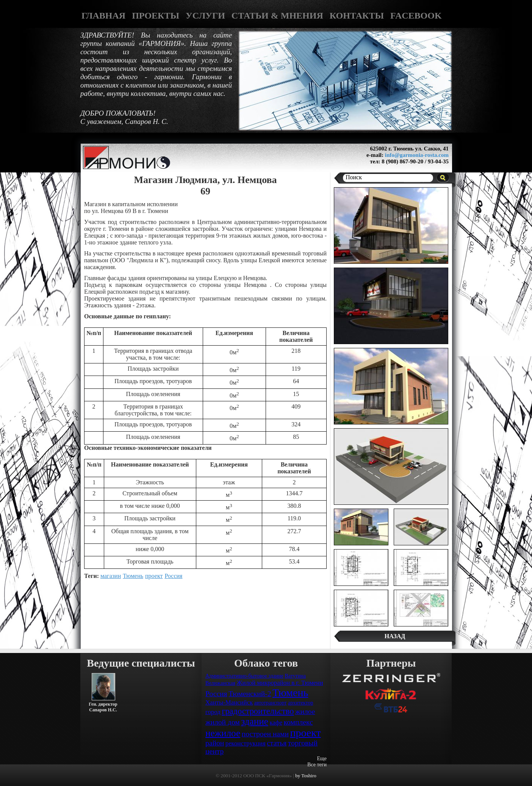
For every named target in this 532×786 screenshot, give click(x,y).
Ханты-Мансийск (229, 702)
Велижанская (220, 683)
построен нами (265, 734)
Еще (322, 759)
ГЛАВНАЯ (103, 16)
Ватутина (295, 676)
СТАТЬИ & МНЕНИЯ (277, 16)
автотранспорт (271, 703)
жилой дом (223, 722)
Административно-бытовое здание (244, 676)
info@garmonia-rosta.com (417, 155)
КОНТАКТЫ (357, 16)
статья (277, 743)
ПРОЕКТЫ (156, 16)
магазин (111, 576)
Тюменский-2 (250, 694)
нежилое (223, 733)
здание (255, 721)
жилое (305, 712)
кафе (276, 723)
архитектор (301, 703)
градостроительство (258, 711)
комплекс (298, 722)
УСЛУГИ (205, 16)
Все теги (317, 765)
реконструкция (246, 743)
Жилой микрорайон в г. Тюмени (280, 683)
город (213, 712)
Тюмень (133, 576)
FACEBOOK (416, 16)
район (215, 743)
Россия (173, 576)
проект (154, 576)
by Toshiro (306, 776)
